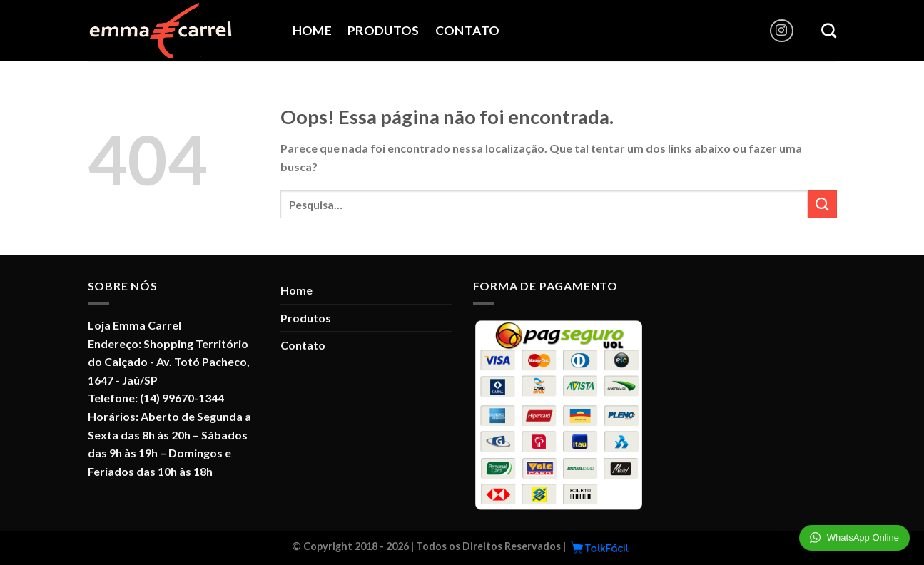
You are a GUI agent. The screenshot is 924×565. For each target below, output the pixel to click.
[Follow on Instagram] (782, 31)
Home (312, 30)
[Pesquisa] (829, 30)
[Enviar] (822, 204)
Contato (467, 30)
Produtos (384, 30)
